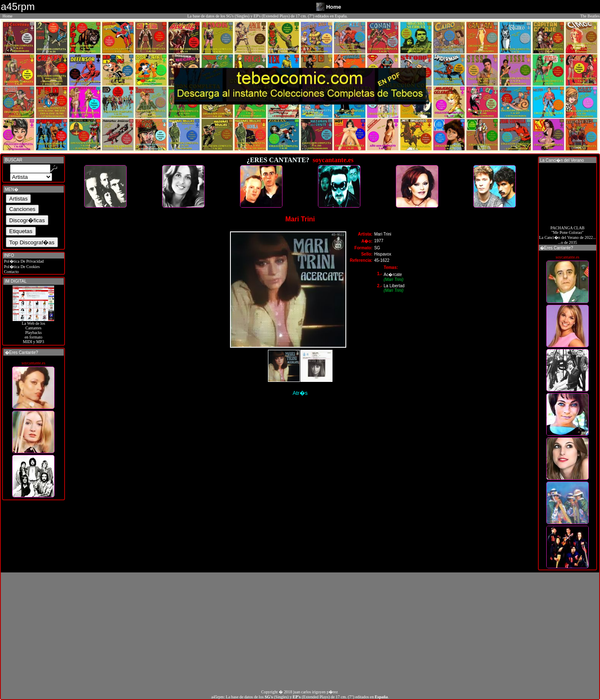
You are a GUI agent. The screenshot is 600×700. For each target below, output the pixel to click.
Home (7, 16)
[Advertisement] (300, 631)
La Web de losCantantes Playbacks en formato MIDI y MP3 (33, 331)
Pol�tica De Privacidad (23, 261)
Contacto (11, 272)
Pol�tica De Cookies (21, 267)
